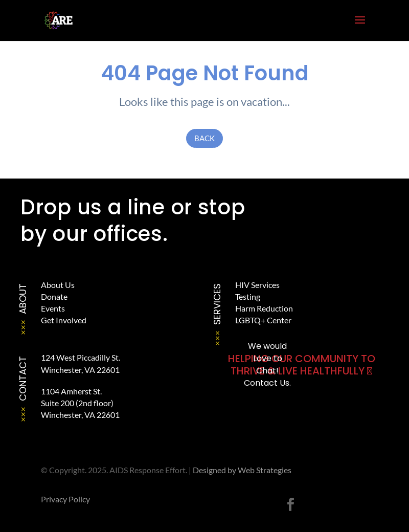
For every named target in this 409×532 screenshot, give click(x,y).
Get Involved (64, 320)
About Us (58, 285)
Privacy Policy (65, 499)
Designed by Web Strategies (242, 470)
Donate (54, 296)
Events (53, 308)
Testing (248, 296)
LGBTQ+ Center (263, 320)
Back (204, 138)
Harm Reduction (264, 308)
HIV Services (257, 285)
